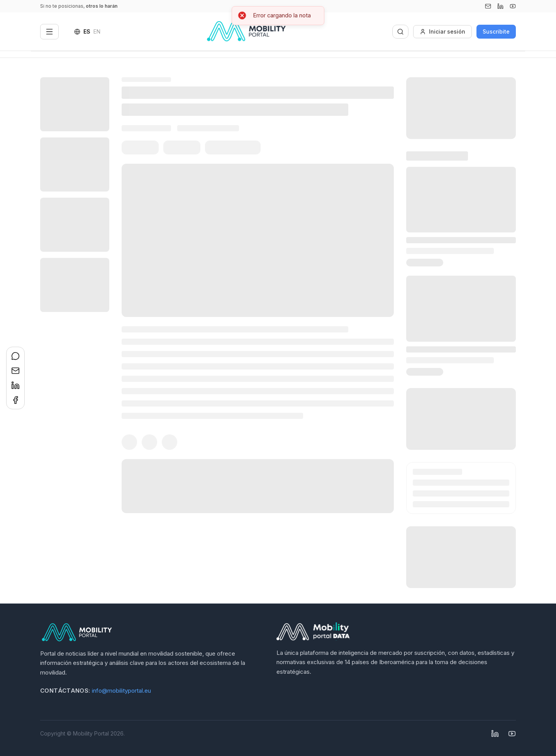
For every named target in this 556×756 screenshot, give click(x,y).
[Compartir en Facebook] (15, 400)
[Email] (488, 6)
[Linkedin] (500, 6)
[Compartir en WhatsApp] (15, 356)
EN (97, 31)
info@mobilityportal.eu (121, 691)
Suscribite (496, 31)
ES (87, 31)
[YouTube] (513, 6)
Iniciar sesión (442, 31)
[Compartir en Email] (15, 371)
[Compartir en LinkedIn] (15, 385)
